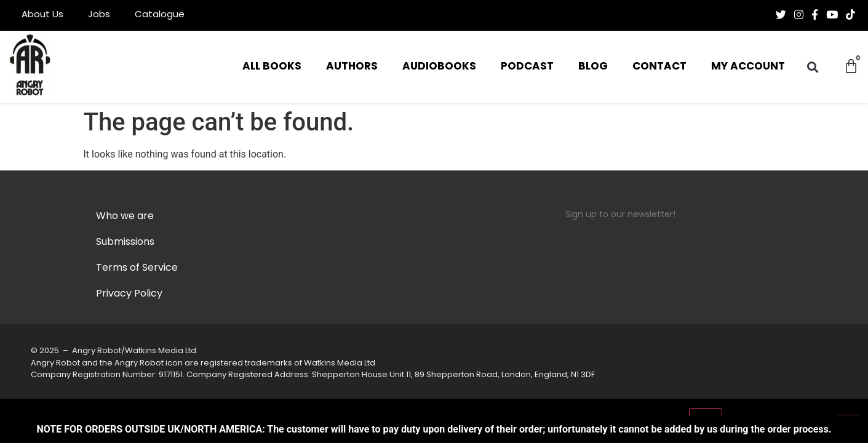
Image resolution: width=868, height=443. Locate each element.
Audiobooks (439, 67)
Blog (593, 67)
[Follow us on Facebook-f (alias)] (815, 15)
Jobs (99, 15)
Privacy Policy (129, 294)
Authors (352, 67)
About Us (42, 15)
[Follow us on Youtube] (832, 15)
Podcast (527, 67)
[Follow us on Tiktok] (850, 15)
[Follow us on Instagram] (799, 15)
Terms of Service (137, 268)
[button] (812, 67)
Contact (659, 67)
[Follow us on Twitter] (781, 15)
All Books (272, 67)
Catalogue (160, 15)
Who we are (125, 217)
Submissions (125, 242)
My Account (748, 67)
